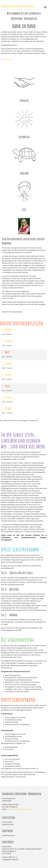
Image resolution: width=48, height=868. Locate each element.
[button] (45, 7)
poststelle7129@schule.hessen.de (19, 809)
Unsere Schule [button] (6, 59)
